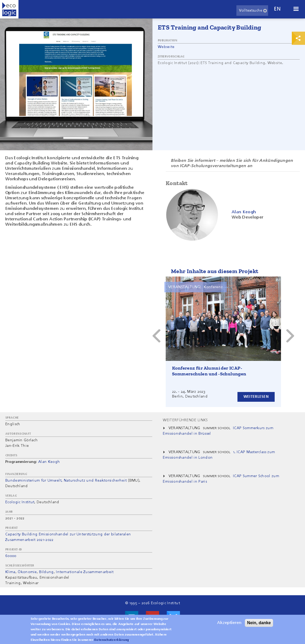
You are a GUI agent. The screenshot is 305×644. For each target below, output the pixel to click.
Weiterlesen (256, 397)
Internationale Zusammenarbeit (85, 572)
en (277, 9)
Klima (10, 572)
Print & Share (298, 38)
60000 (11, 556)
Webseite (166, 47)
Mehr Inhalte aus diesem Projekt (215, 271)
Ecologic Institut (20, 502)
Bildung (46, 572)
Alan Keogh (49, 462)
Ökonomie (27, 572)
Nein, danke (259, 623)
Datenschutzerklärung (111, 640)
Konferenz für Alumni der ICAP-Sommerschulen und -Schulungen (209, 371)
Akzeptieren (229, 623)
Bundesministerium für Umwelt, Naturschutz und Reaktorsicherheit (66, 481)
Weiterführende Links (185, 420)
